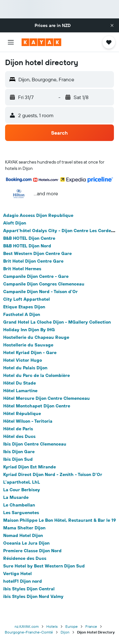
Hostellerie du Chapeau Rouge (36, 337)
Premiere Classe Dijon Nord (32, 551)
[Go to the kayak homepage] (41, 42)
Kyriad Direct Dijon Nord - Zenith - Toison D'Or (53, 474)
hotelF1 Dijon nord (23, 581)
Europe (72, 626)
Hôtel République (22, 413)
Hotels (52, 626)
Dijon (65, 632)
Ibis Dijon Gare (19, 452)
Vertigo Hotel (17, 574)
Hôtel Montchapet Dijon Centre (37, 406)
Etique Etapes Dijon (24, 307)
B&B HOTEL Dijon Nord (27, 246)
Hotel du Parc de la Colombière (36, 375)
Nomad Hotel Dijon (23, 535)
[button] (112, 25)
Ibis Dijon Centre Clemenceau (35, 444)
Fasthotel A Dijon (22, 314)
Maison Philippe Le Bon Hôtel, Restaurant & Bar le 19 (60, 520)
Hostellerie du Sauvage (28, 345)
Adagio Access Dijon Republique (38, 215)
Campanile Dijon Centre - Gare (36, 276)
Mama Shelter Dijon (24, 528)
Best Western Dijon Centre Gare (37, 253)
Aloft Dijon (15, 223)
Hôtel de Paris (18, 429)
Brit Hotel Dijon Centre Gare (33, 261)
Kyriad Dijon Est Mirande (30, 467)
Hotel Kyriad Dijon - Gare (30, 352)
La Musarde (16, 497)
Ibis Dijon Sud (18, 459)
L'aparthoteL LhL (22, 482)
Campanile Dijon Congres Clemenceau (44, 284)
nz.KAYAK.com (27, 626)
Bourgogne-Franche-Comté (29, 632)
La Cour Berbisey (22, 490)
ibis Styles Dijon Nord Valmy (33, 596)
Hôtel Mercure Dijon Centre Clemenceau (46, 398)
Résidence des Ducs (25, 558)
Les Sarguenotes (21, 513)
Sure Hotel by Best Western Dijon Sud (44, 566)
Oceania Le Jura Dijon (26, 543)
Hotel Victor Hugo (23, 360)
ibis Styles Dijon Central (29, 589)
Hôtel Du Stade (20, 383)
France (91, 626)
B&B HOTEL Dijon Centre (29, 238)
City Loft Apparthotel (26, 299)
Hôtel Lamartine (20, 391)
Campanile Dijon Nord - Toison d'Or (40, 292)
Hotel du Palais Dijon (25, 368)
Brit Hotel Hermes (22, 269)
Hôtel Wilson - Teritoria (28, 421)
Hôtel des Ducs (19, 436)
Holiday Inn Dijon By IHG (29, 330)
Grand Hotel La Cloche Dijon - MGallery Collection (57, 322)
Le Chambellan (19, 505)
